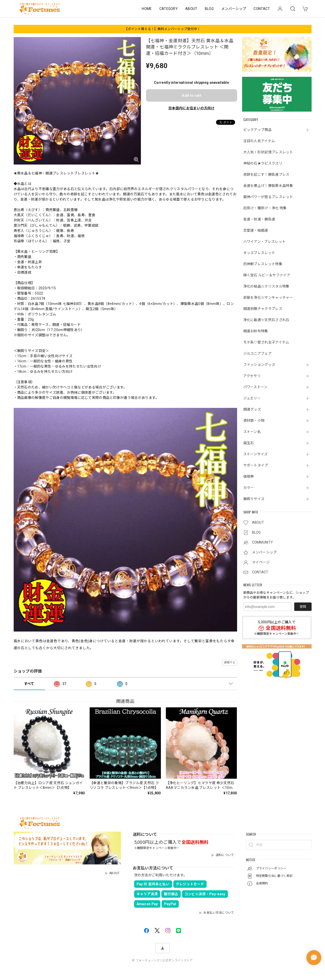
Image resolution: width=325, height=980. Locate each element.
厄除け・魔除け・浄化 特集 (265, 208)
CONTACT (262, 9)
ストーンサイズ (256, 454)
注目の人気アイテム (259, 141)
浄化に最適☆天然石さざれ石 (266, 320)
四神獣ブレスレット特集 (263, 264)
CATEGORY (169, 9)
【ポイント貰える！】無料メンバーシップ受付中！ (162, 29)
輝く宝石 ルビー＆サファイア (267, 275)
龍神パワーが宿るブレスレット (268, 197)
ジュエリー (252, 398)
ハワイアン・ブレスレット (265, 242)
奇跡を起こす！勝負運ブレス (266, 174)
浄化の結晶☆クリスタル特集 (266, 286)
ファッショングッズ (259, 365)
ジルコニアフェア (258, 353)
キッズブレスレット (259, 253)
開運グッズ (252, 409)
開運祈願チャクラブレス (263, 309)
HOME (147, 9)
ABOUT (191, 9)
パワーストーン (255, 387)
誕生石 (249, 443)
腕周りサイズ (254, 499)
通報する (230, 662)
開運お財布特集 (256, 331)
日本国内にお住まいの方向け (191, 108)
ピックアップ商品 (258, 130)
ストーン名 (252, 432)
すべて (29, 684)
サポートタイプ (256, 465)
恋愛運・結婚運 (256, 230)
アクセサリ (252, 376)
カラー (249, 488)
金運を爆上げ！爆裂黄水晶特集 (268, 186)
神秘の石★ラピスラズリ (263, 163)
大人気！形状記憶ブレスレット (268, 152)
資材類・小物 (254, 421)
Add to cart (192, 95)
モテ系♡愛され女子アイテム (266, 342)
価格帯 (249, 476)
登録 (303, 607)
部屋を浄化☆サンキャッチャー (268, 298)
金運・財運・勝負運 (259, 219)
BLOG (209, 9)
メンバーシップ (234, 9)
